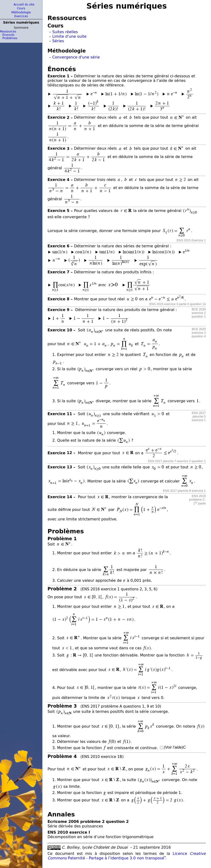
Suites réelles (65, 32)
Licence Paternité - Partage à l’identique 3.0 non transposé (127, 856)
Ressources (8, 32)
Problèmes (10, 38)
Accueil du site (24, 5)
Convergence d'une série (76, 57)
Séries (58, 41)
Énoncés (8, 35)
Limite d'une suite (69, 36)
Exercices (21, 16)
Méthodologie (21, 12)
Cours (21, 8)
